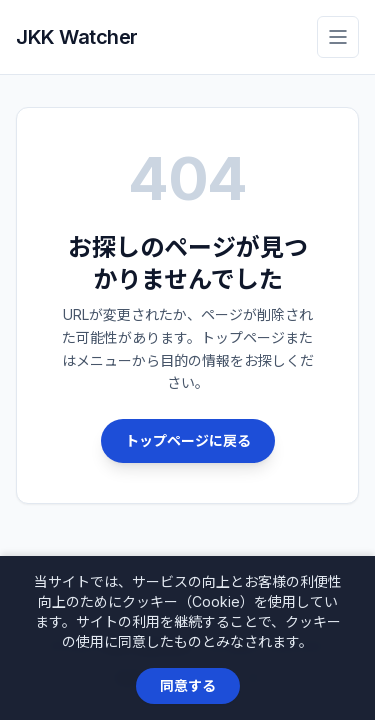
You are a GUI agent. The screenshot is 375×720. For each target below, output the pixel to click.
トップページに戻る (188, 440)
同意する (188, 685)
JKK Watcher (77, 37)
